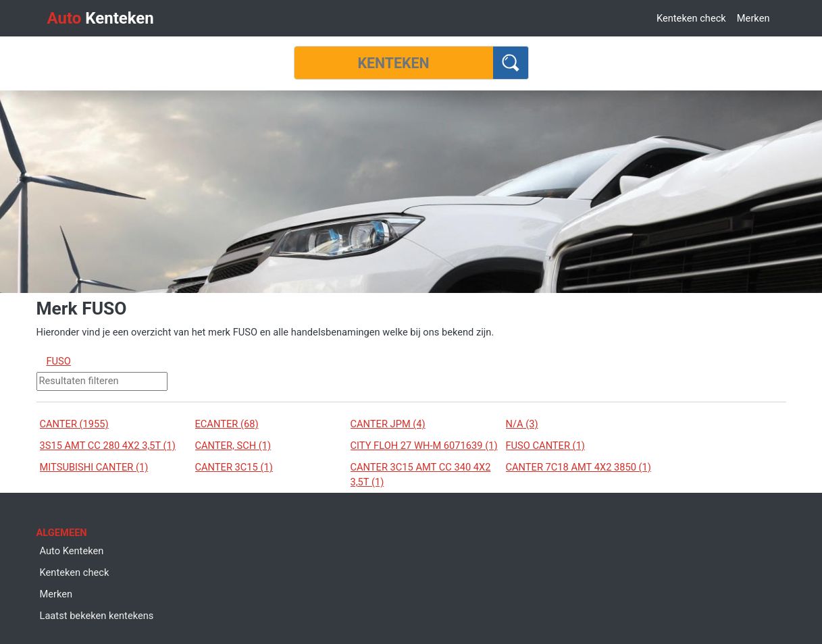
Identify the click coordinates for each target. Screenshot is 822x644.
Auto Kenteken (72, 551)
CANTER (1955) (74, 424)
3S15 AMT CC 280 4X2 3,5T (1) (108, 446)
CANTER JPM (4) (388, 424)
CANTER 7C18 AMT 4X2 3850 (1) (579, 467)
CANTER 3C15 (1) (234, 467)
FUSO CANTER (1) (545, 446)
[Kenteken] (394, 63)
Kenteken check (691, 18)
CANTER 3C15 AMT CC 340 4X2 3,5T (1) (421, 475)
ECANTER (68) (227, 424)
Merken (753, 18)
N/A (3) (522, 424)
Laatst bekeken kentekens (97, 616)
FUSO (59, 361)
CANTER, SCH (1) (233, 446)
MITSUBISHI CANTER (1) (94, 467)
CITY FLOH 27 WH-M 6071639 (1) (424, 446)
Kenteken (101, 18)
